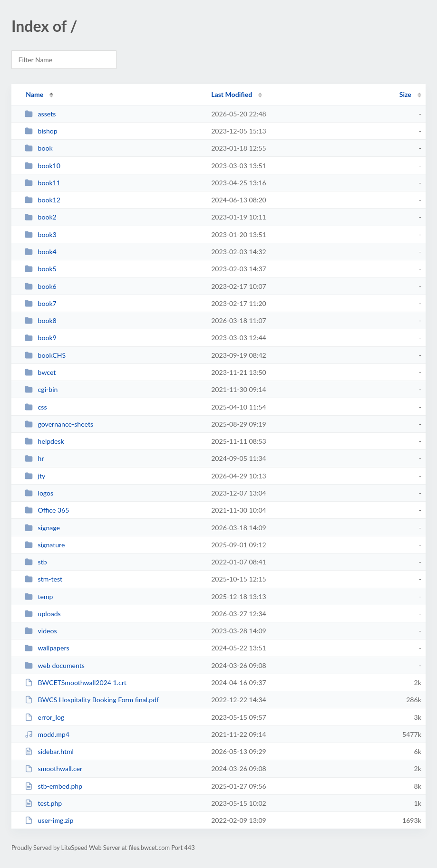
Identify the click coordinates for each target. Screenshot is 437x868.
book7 (41, 303)
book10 (43, 166)
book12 (43, 200)
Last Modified (232, 94)
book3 (41, 234)
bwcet (40, 372)
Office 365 (47, 510)
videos (41, 631)
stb (36, 562)
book (39, 148)
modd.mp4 (47, 734)
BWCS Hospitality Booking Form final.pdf (92, 700)
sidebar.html (49, 751)
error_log (44, 717)
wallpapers (47, 648)
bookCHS (45, 355)
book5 (41, 269)
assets (40, 114)
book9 (41, 338)
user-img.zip (49, 820)
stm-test (44, 579)
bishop (41, 131)
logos (39, 493)
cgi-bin (41, 389)
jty (35, 476)
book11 (43, 183)
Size (405, 94)
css (36, 407)
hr (34, 458)
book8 (41, 320)
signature (45, 545)
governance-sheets (59, 424)
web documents (55, 665)
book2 (41, 217)
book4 (41, 252)
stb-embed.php (53, 786)
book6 (41, 286)
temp (39, 596)
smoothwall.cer (53, 768)
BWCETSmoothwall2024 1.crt (76, 682)
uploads (43, 614)
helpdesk (44, 441)
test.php (43, 803)
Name (34, 94)
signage (42, 528)
